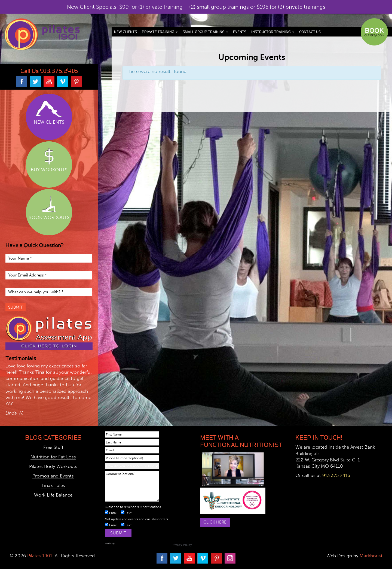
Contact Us (310, 32)
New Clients (125, 32)
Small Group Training (205, 32)
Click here (215, 522)
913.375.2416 (336, 475)
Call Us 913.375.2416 (49, 71)
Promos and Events (53, 476)
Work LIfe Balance (53, 495)
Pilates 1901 (40, 556)
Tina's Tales (53, 485)
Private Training (160, 32)
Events (240, 32)
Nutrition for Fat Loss (53, 457)
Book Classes (374, 32)
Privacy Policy (182, 545)
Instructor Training (273, 32)
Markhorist (370, 556)
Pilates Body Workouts (53, 466)
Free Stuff (53, 447)
